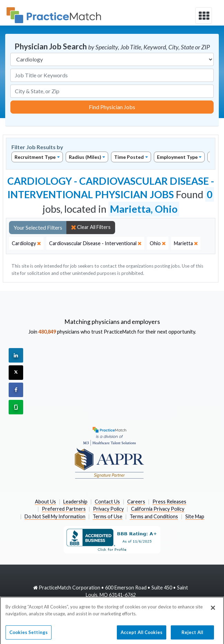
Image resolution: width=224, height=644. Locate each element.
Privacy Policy (108, 509)
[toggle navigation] (204, 16)
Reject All (192, 634)
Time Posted (129, 157)
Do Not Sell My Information (55, 516)
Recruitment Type (35, 157)
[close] (26, 243)
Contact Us (107, 502)
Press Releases (169, 502)
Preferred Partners (64, 509)
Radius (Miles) (85, 157)
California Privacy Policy (158, 509)
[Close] (213, 610)
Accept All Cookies (142, 634)
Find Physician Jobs (112, 107)
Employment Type (177, 157)
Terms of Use (108, 516)
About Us (45, 502)
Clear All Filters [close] (91, 227)
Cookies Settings (29, 634)
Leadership (75, 502)
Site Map (195, 516)
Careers (136, 502)
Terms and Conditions (154, 516)
